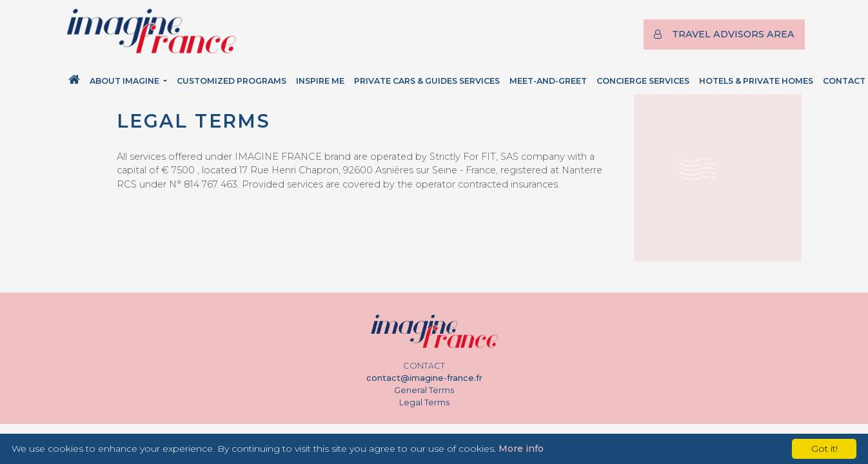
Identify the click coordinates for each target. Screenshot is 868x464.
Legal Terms (424, 402)
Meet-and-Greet (548, 81)
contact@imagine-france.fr (424, 378)
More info (521, 449)
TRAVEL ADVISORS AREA (724, 34)
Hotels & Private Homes (756, 81)
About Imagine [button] (125, 81)
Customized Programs (232, 81)
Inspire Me (320, 81)
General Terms (424, 390)
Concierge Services (643, 81)
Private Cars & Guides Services (427, 81)
